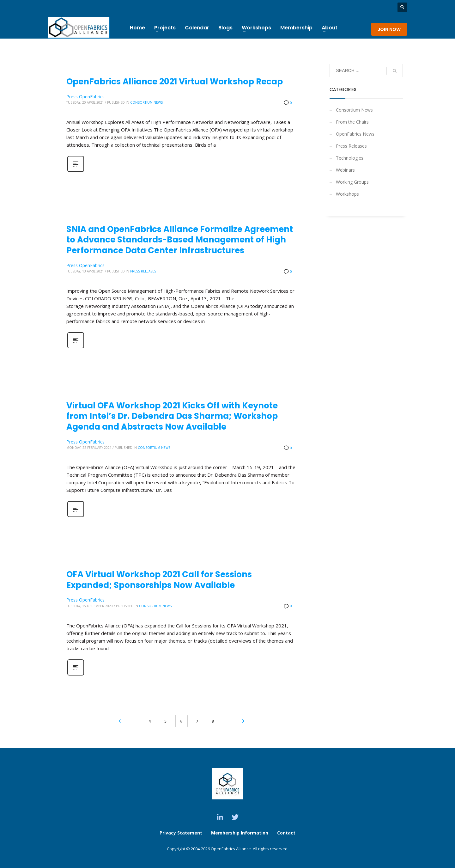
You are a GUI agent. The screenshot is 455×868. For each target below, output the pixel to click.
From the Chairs (352, 122)
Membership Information (240, 833)
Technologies (350, 158)
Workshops (347, 194)
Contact (286, 833)
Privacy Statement (181, 833)
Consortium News (146, 102)
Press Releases (143, 271)
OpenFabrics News (355, 134)
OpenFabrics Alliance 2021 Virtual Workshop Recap (175, 82)
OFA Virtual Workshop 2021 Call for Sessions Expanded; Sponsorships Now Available (159, 580)
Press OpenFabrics (85, 97)
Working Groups (352, 182)
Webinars (345, 170)
